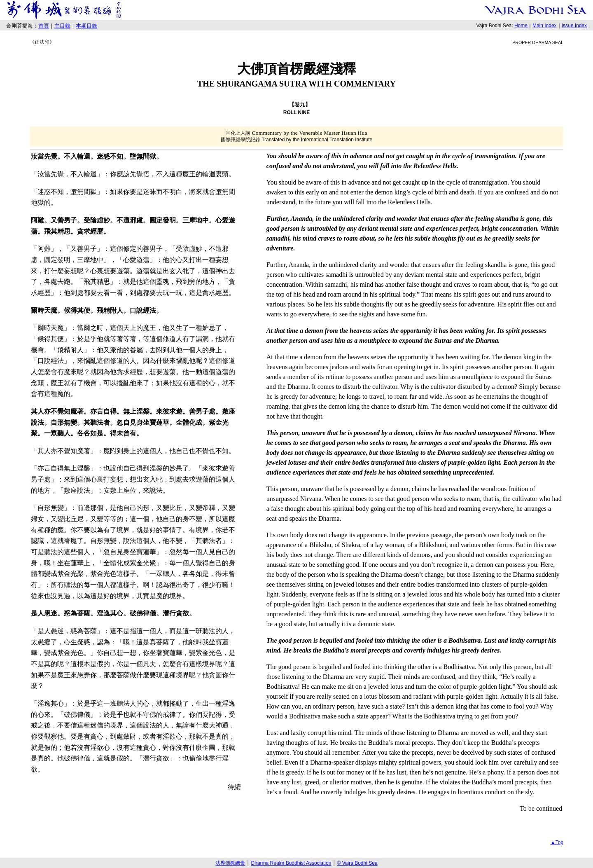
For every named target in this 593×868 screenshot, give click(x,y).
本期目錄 (86, 26)
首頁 (44, 26)
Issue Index (574, 26)
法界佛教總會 (230, 863)
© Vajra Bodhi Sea (357, 863)
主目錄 (62, 26)
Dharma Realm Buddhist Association (291, 863)
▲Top (557, 842)
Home (521, 26)
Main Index (545, 26)
